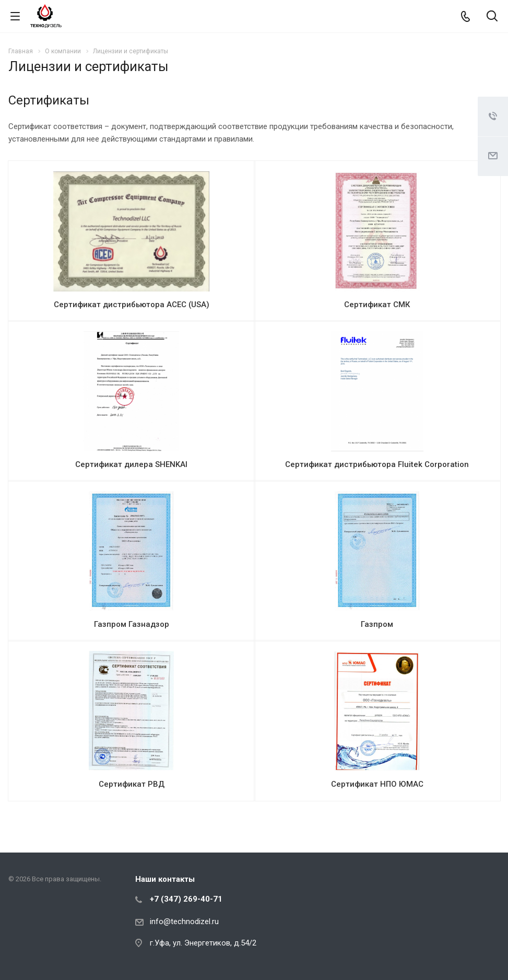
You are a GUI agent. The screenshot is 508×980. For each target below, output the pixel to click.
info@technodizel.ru (184, 921)
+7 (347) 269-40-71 (186, 899)
